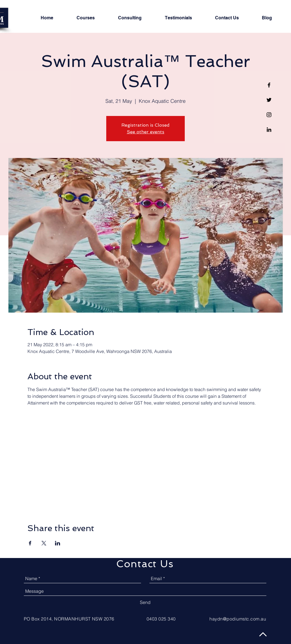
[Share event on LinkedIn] (58, 543)
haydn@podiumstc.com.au (238, 619)
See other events (145, 132)
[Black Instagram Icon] (269, 115)
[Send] (145, 602)
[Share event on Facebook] (30, 543)
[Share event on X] (44, 543)
